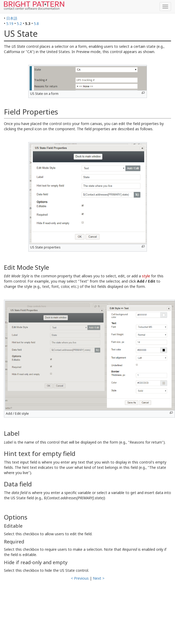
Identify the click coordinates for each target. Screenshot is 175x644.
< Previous (80, 578)
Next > (99, 578)
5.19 (10, 24)
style (146, 276)
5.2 (19, 24)
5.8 (36, 24)
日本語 (12, 18)
